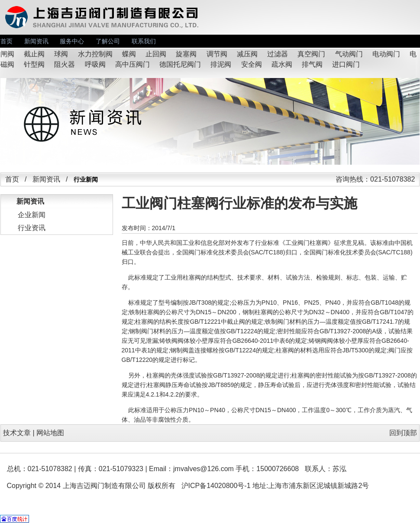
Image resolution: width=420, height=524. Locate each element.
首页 (6, 41)
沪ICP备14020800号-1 (216, 486)
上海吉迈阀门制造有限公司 (104, 486)
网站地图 (50, 433)
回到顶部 (403, 433)
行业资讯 (32, 228)
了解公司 (108, 41)
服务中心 (72, 41)
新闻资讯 (36, 41)
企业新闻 (32, 215)
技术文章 (17, 433)
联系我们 (144, 41)
